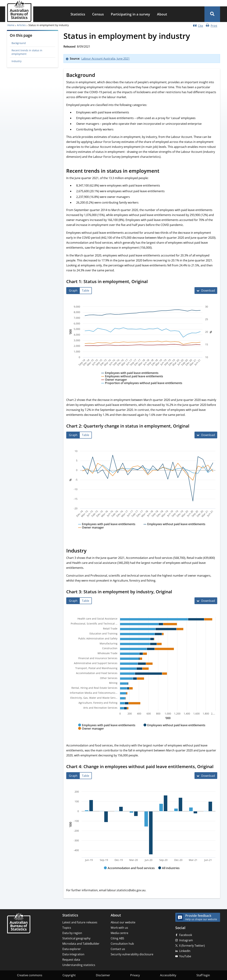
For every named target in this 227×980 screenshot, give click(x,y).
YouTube (185, 956)
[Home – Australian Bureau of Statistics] (19, 923)
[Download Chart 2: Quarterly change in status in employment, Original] (206, 435)
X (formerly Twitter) (192, 946)
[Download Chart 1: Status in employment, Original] (206, 291)
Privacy (135, 975)
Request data (71, 960)
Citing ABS (117, 938)
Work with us (119, 928)
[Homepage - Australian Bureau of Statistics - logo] (19, 11)
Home (11, 25)
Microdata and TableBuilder (81, 944)
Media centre (119, 933)
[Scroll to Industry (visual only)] (90, 551)
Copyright (69, 975)
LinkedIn (185, 951)
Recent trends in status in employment (27, 52)
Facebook (186, 935)
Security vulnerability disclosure (132, 954)
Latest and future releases (80, 922)
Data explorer (72, 949)
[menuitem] (78, 14)
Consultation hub (122, 944)
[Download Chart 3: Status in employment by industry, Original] (206, 601)
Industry (17, 61)
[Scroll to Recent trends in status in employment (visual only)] (163, 171)
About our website (123, 922)
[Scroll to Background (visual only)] (99, 76)
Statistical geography (76, 938)
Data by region (72, 933)
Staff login (203, 975)
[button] (212, 14)
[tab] (73, 291)
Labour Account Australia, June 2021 (106, 59)
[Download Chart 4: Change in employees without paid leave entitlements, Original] (206, 776)
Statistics (78, 14)
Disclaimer (103, 975)
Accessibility (168, 975)
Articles (21, 25)
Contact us (118, 949)
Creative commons (30, 975)
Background (19, 43)
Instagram (186, 940)
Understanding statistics (79, 965)
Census (98, 14)
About (162, 14)
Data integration (73, 954)
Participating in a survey (130, 14)
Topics (67, 928)
